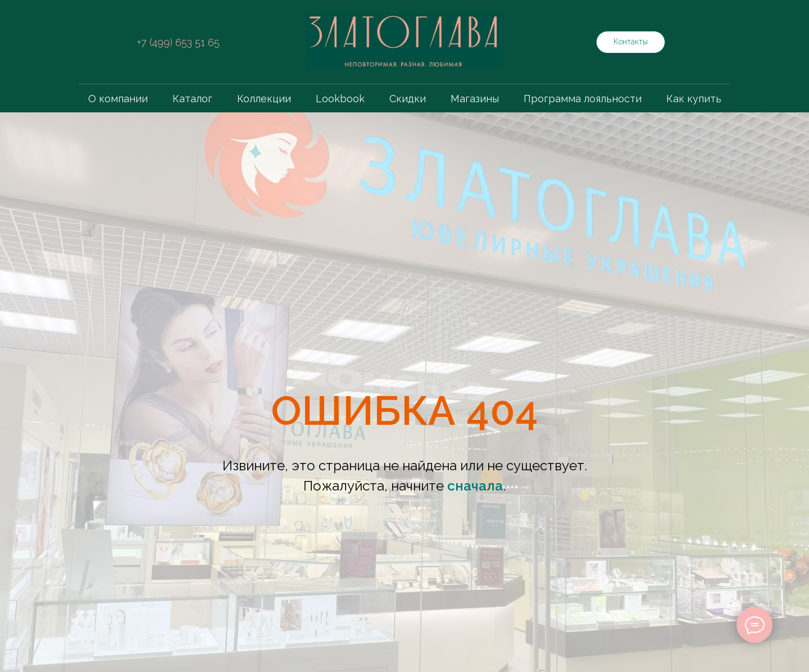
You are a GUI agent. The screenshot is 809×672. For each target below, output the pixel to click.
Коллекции (264, 99)
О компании (118, 99)
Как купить (694, 99)
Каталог (192, 99)
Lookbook (340, 99)
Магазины (475, 99)
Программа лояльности (583, 99)
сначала (475, 486)
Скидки (408, 99)
